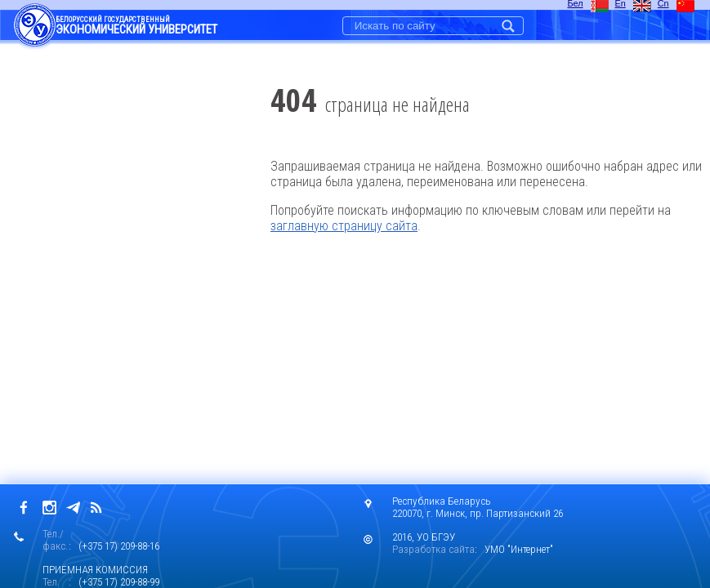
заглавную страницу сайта (344, 226)
